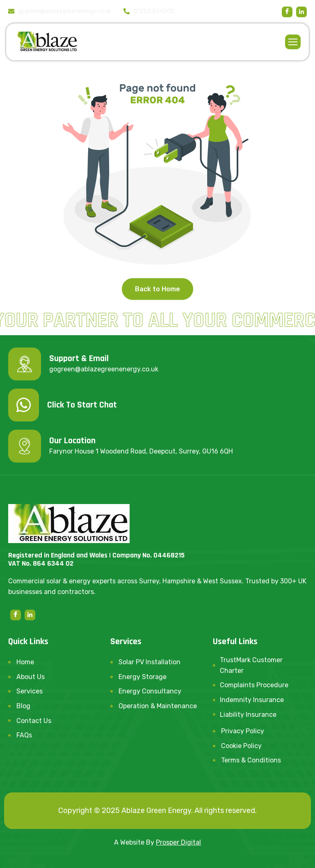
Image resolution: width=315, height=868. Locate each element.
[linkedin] (301, 12)
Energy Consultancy (150, 691)
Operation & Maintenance (158, 706)
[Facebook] (287, 12)
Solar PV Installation (150, 662)
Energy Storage (143, 677)
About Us (31, 677)
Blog (23, 706)
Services (30, 691)
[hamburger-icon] (293, 42)
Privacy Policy (243, 731)
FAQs (24, 735)
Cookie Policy (241, 746)
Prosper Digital (178, 842)
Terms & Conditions (251, 760)
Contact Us (34, 721)
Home (25, 662)
